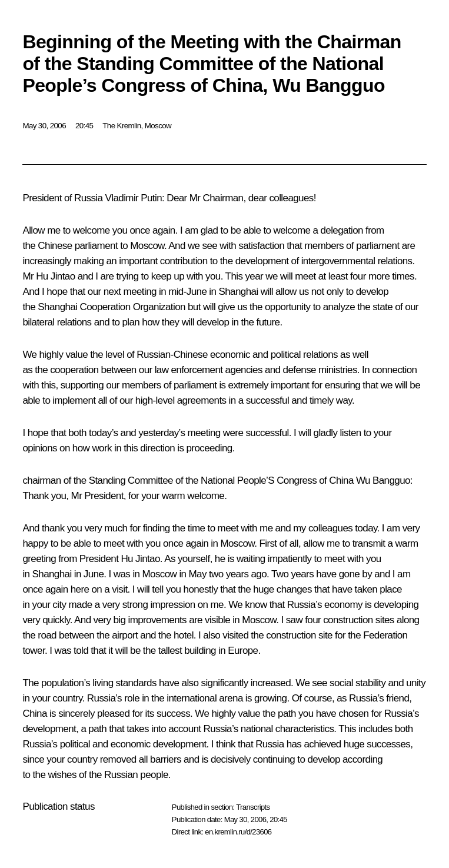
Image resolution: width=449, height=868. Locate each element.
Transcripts (253, 807)
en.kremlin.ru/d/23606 (238, 832)
